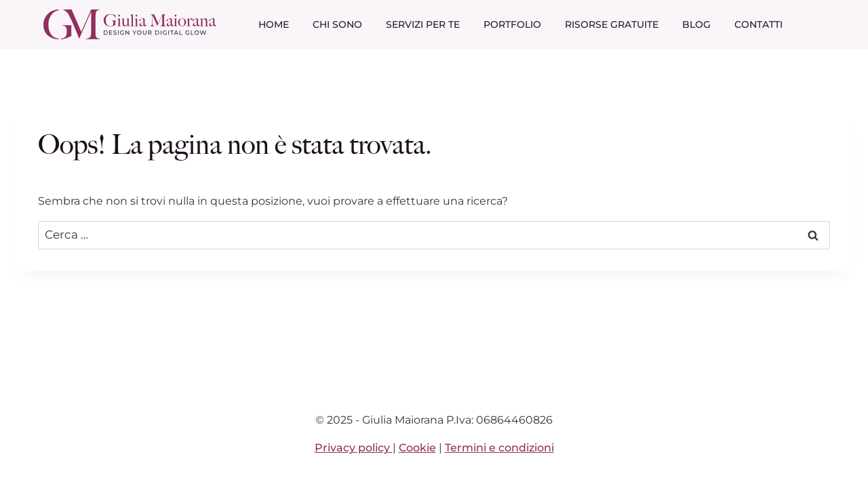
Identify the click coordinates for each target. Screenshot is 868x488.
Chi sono (337, 24)
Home (274, 24)
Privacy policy (354, 448)
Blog (696, 24)
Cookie (417, 448)
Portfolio (512, 24)
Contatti (758, 24)
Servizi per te (423, 24)
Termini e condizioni (499, 448)
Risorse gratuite (612, 24)
